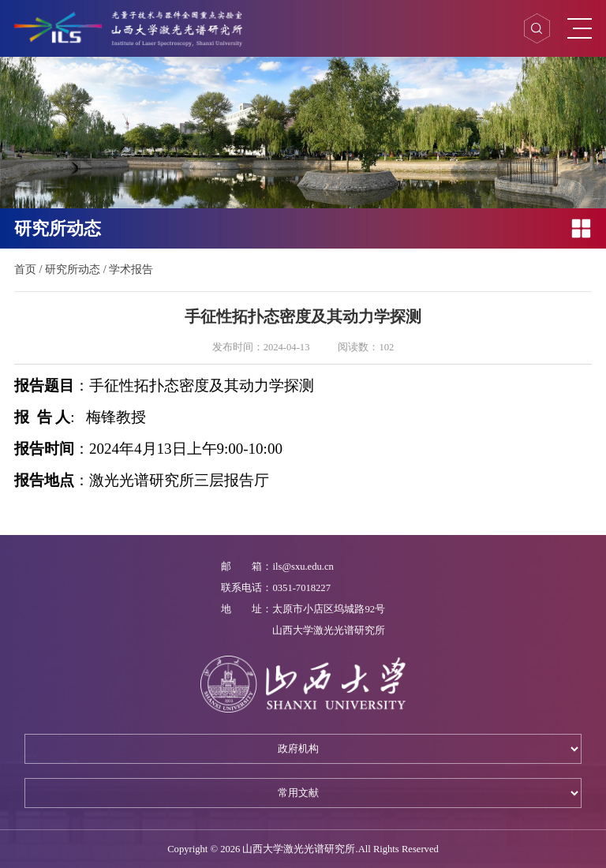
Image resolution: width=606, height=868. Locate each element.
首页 (25, 269)
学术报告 (131, 269)
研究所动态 (73, 269)
